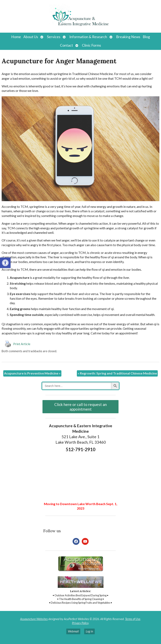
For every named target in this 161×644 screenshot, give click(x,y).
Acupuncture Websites (34, 619)
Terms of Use (133, 619)
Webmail (73, 631)
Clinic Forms (91, 45)
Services (54, 37)
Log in (89, 631)
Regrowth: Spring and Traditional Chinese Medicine (117, 373)
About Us (31, 37)
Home (16, 37)
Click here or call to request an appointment (80, 407)
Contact (66, 45)
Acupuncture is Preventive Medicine (32, 373)
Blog (146, 37)
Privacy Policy (80, 623)
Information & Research (88, 37)
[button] (5, 263)
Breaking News (128, 37)
